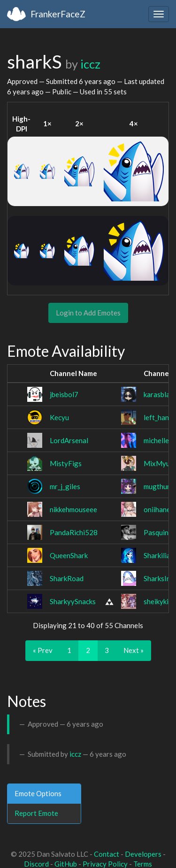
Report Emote (36, 813)
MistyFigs (66, 463)
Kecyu (59, 417)
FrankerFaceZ (58, 14)
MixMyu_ (158, 463)
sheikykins (160, 601)
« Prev (43, 650)
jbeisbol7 (64, 394)
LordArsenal (69, 440)
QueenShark (69, 555)
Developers (143, 854)
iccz (90, 64)
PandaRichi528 (74, 532)
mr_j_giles (65, 486)
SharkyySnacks (73, 601)
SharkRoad (67, 578)
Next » (134, 650)
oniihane (157, 509)
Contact (107, 854)
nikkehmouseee (73, 509)
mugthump (160, 486)
